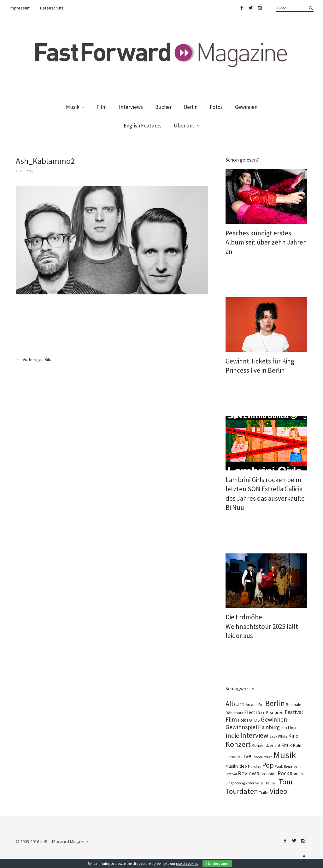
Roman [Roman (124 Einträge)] (296, 774)
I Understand (217, 863)
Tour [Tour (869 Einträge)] (286, 782)
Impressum (20, 8)
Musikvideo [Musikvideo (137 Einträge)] (236, 766)
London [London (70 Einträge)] (258, 757)
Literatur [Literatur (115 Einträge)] (233, 757)
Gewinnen (246, 107)
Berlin (191, 107)
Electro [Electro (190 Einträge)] (252, 712)
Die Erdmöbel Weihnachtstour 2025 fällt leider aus (262, 626)
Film (102, 107)
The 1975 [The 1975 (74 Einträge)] (271, 783)
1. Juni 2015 (24, 171)
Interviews (131, 107)
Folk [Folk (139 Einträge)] (242, 720)
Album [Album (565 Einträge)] (235, 704)
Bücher (163, 107)
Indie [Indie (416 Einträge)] (232, 735)
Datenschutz (52, 8)
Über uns (184, 126)
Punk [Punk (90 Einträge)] (279, 766)
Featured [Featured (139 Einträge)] (275, 712)
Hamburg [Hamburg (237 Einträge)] (269, 727)
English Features (143, 126)
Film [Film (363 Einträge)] (231, 719)
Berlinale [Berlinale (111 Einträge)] (294, 705)
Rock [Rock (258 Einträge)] (283, 773)
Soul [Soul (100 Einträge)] (259, 783)
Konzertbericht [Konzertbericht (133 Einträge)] (266, 745)
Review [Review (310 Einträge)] (247, 773)
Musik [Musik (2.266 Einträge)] (285, 755)
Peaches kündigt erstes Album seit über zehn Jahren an (266, 242)
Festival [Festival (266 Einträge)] (294, 712)
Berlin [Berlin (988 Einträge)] (275, 703)
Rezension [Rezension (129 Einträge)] (267, 774)
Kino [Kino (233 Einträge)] (293, 736)
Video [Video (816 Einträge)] (279, 791)
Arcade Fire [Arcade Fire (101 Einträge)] (255, 705)
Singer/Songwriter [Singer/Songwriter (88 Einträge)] (240, 783)
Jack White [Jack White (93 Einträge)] (278, 736)
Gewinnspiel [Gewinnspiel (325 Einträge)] (241, 727)
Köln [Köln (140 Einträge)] (297, 745)
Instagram (260, 8)
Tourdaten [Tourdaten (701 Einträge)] (242, 791)
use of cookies (187, 863)
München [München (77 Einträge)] (255, 766)
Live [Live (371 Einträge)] (246, 756)
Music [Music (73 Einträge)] (268, 757)
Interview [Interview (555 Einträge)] (254, 735)
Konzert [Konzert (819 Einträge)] (238, 744)
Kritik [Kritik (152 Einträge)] (287, 745)
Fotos (216, 107)
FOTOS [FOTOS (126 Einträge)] (253, 720)
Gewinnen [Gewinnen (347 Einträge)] (274, 719)
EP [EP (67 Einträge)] (263, 713)
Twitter (250, 8)
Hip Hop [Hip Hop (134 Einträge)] (288, 728)
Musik (73, 107)
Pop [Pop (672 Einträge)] (268, 765)
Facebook (241, 8)
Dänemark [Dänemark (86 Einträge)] (234, 713)
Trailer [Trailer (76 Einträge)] (264, 793)
